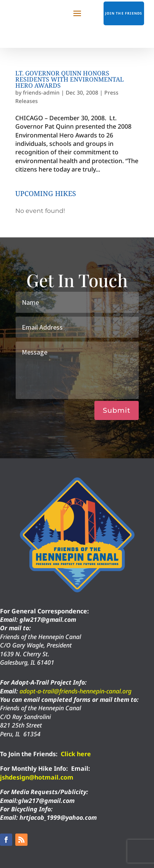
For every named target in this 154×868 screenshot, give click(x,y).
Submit (117, 410)
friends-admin (41, 92)
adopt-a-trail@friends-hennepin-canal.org (75, 691)
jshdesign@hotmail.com (37, 777)
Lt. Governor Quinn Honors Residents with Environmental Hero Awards (70, 79)
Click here (76, 754)
